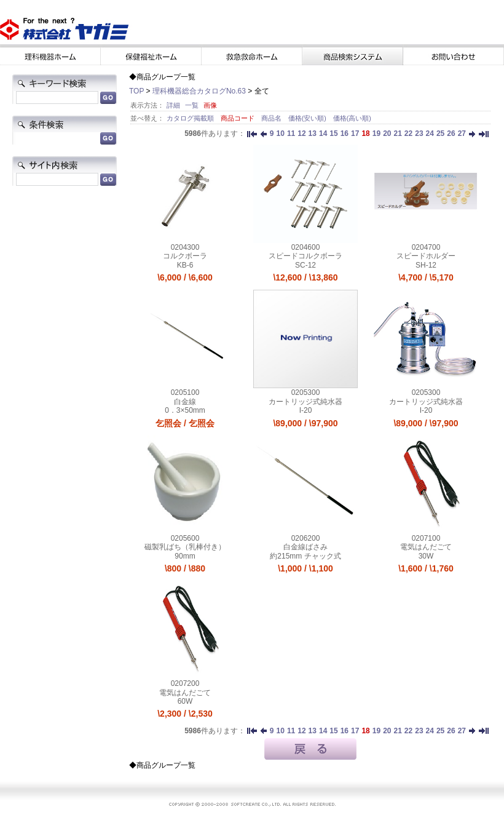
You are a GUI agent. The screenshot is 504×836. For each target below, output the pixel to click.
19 (376, 133)
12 (301, 133)
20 (387, 133)
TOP (136, 91)
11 (291, 133)
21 (397, 133)
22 (408, 133)
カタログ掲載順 (191, 118)
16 (345, 133)
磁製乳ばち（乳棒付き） (185, 547)
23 (419, 133)
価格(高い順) (352, 118)
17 (355, 133)
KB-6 (185, 265)
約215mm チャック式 (305, 556)
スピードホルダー (426, 256)
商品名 (272, 118)
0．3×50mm (185, 410)
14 (323, 133)
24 (430, 133)
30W (426, 556)
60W (185, 701)
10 (281, 133)
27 (462, 133)
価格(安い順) (308, 118)
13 (313, 133)
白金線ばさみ (305, 547)
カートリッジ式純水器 (305, 402)
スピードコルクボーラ (305, 256)
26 (451, 133)
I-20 (306, 410)
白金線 (185, 402)
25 (440, 133)
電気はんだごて (426, 547)
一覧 (192, 105)
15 (333, 133)
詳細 (173, 105)
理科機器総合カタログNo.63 (199, 91)
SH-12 (426, 265)
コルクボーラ (185, 256)
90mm (185, 556)
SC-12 (305, 265)
